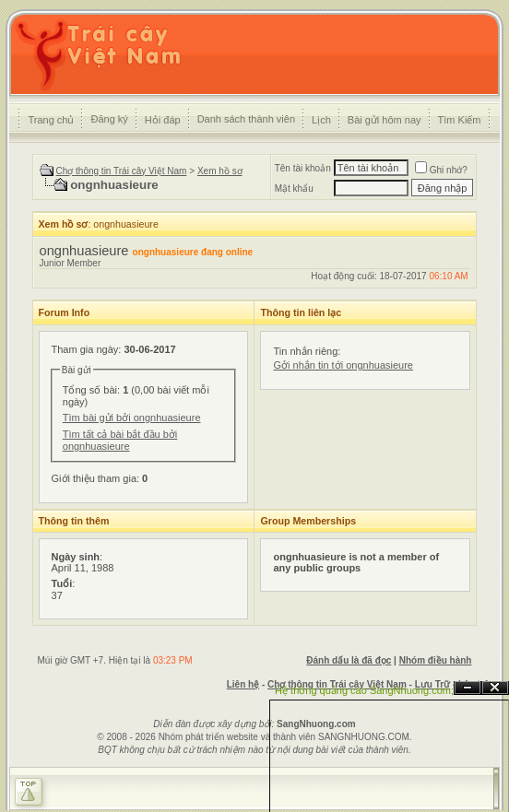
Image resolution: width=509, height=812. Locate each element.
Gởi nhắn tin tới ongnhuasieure (343, 365)
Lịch (321, 120)
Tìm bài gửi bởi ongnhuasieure (132, 418)
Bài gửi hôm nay (385, 120)
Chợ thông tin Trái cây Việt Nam (121, 171)
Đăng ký (109, 119)
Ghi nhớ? (441, 170)
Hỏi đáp (163, 120)
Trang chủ (51, 120)
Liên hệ (243, 684)
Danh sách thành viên (246, 119)
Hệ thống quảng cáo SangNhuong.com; (364, 690)
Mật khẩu (294, 188)
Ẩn (468, 688)
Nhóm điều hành (436, 660)
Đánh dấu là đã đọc (349, 660)
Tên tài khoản (303, 168)
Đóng (495, 688)
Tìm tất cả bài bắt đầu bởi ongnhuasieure (120, 440)
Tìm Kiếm (460, 120)
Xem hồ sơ (220, 171)
